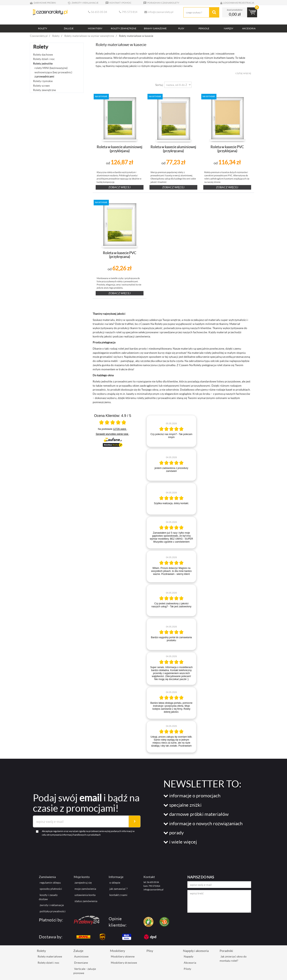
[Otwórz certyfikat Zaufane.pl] (113, 423)
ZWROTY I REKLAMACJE (83, 3)
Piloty (187, 969)
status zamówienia (86, 901)
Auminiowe (81, 956)
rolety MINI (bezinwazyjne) (51, 68)
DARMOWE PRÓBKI (43, 3)
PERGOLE (204, 28)
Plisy (150, 951)
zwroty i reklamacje (52, 905)
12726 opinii (120, 429)
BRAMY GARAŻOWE (155, 28)
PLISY (181, 28)
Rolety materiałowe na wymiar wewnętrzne (89, 36)
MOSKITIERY (95, 28)
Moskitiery (117, 951)
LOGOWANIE (229, 3)
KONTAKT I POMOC (118, 3)
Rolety (56, 36)
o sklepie (115, 882)
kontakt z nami (118, 895)
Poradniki (226, 951)
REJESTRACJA (246, 3)
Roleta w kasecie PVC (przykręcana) (119, 255)
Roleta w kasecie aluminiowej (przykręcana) (173, 149)
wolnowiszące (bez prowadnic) (53, 72)
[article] (171, 431)
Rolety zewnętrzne (44, 90)
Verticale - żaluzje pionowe (85, 971)
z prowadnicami (44, 76)
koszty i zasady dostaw (48, 897)
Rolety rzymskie (43, 81)
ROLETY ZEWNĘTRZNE (124, 28)
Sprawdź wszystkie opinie (112, 434)
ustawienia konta (85, 895)
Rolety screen (41, 86)
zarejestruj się (83, 882)
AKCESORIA (249, 28)
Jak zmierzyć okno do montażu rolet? (233, 958)
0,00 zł (235, 14)
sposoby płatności (51, 889)
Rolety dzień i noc (44, 59)
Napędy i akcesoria (196, 951)
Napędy (189, 956)
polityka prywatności (53, 911)
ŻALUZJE (69, 28)
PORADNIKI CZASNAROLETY (161, 3)
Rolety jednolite (43, 63)
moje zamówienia (85, 889)
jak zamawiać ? (118, 889)
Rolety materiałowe (50, 956)
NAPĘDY (229, 28)
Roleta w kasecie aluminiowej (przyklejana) (119, 149)
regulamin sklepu (50, 882)
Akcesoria (190, 963)
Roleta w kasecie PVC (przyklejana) (227, 149)
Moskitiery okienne (123, 956)
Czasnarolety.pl (39, 36)
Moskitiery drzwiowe (124, 963)
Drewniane (81, 963)
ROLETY (43, 28)
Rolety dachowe (43, 54)
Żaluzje (78, 951)
